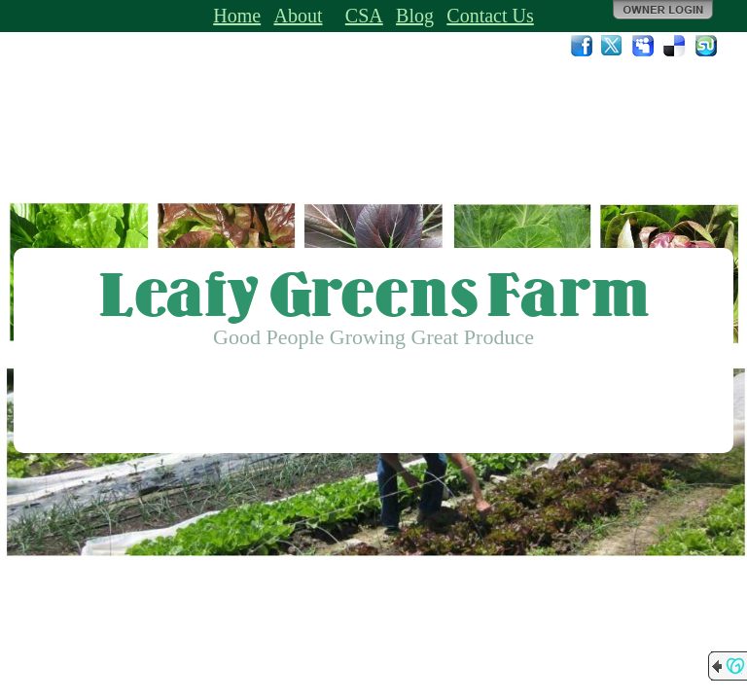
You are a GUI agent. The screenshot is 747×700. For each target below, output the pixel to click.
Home (237, 16)
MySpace (644, 46)
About (298, 16)
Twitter (613, 46)
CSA (364, 16)
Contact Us (490, 16)
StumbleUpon (706, 46)
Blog (415, 16)
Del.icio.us (675, 46)
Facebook (582, 46)
